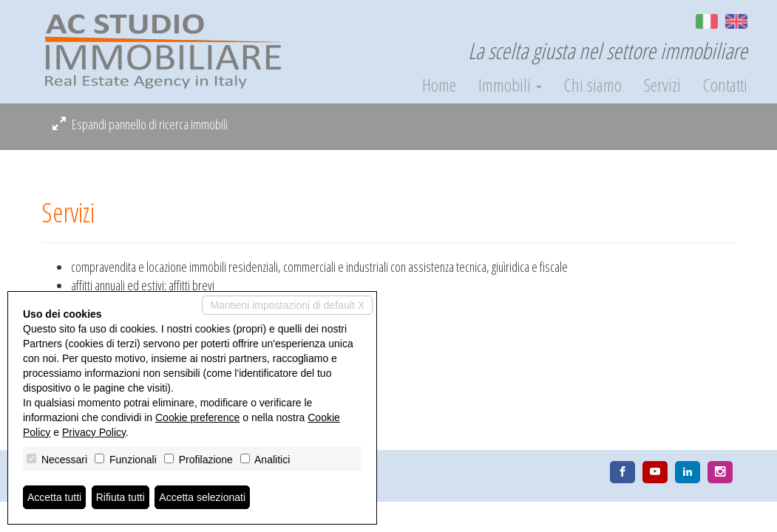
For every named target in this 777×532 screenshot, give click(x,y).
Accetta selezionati (202, 497)
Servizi (662, 85)
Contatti (725, 85)
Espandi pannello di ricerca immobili (140, 124)
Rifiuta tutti (121, 497)
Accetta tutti (54, 497)
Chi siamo (593, 85)
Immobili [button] (510, 85)
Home (439, 85)
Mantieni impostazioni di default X (287, 305)
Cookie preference (197, 417)
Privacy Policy (94, 432)
